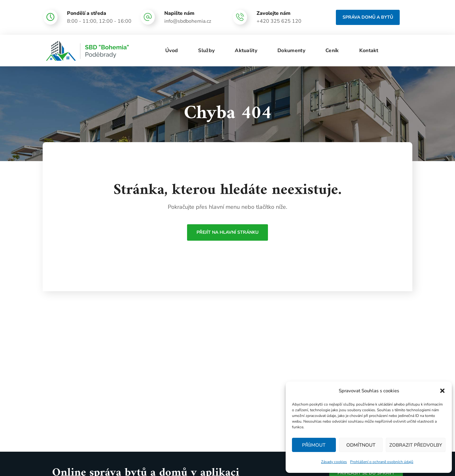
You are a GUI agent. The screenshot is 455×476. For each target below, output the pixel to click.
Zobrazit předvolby (416, 445)
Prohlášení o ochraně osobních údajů (382, 462)
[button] (442, 391)
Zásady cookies (334, 462)
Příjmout (314, 445)
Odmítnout (361, 445)
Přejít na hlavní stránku (227, 232)
